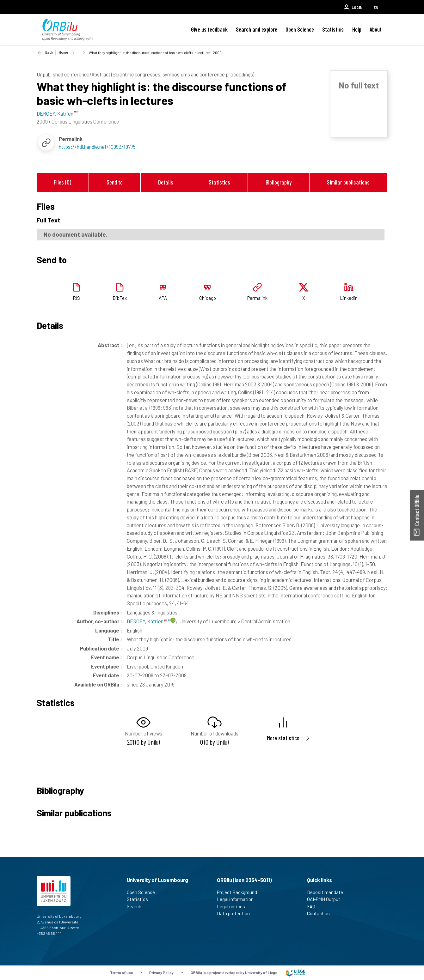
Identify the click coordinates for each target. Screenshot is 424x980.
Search (137, 906)
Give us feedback (209, 29)
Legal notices (234, 906)
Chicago (208, 298)
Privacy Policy (161, 972)
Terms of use (121, 972)
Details (166, 182)
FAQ (314, 906)
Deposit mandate (328, 892)
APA (163, 298)
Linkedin (349, 298)
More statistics (283, 738)
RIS (76, 298)
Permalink (257, 298)
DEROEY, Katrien (148, 621)
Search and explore (257, 29)
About (376, 29)
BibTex (120, 298)
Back (49, 52)
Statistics (333, 29)
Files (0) (62, 182)
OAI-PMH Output (326, 899)
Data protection (236, 913)
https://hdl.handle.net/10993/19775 (97, 147)
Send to (115, 182)
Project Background (240, 892)
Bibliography (279, 182)
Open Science (300, 29)
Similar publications (348, 182)
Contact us (321, 913)
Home (63, 52)
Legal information (238, 899)
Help (357, 29)
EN (376, 7)
